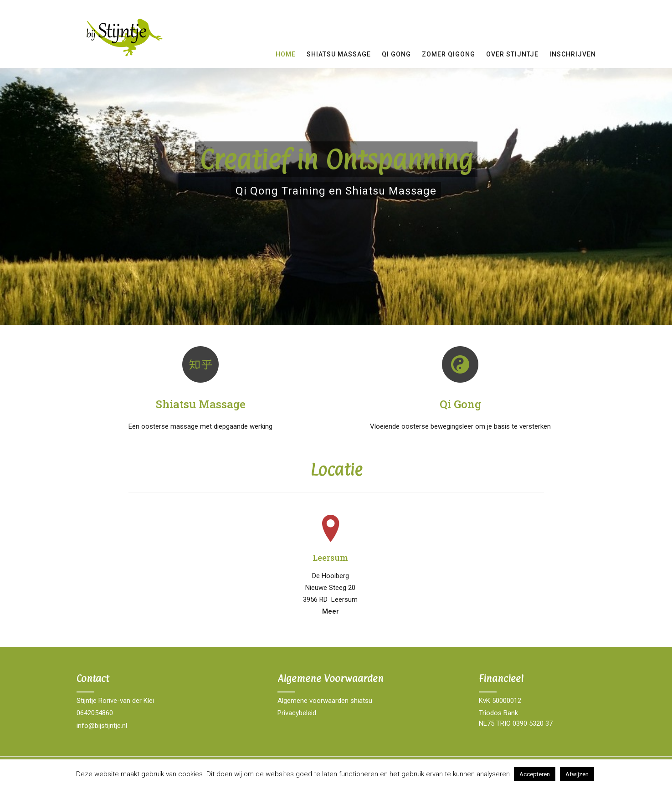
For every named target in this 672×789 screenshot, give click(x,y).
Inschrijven (573, 54)
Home (286, 54)
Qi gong (396, 54)
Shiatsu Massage (339, 54)
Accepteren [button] (535, 774)
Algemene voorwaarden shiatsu (325, 701)
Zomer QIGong (449, 54)
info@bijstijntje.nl (102, 726)
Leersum (330, 558)
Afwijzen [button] (577, 774)
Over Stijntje (512, 54)
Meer (331, 611)
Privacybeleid (297, 713)
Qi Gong (460, 404)
